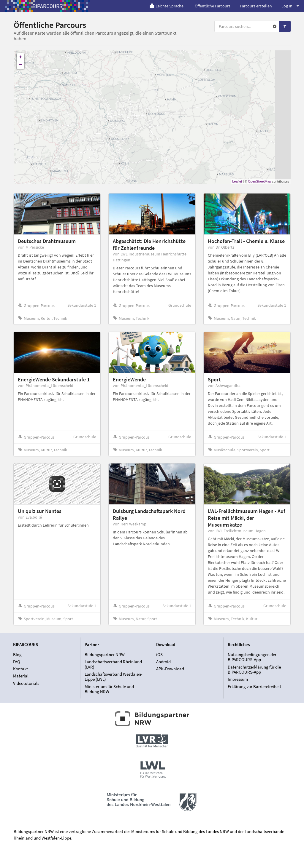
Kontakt (20, 669)
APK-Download (170, 669)
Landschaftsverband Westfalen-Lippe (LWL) (114, 677)
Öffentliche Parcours (213, 6)
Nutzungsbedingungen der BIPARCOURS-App (252, 657)
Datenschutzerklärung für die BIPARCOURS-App (254, 670)
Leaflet (237, 181)
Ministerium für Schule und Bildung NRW (109, 689)
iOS (159, 655)
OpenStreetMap (259, 181)
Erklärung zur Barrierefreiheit (254, 686)
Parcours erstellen (256, 6)
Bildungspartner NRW (105, 655)
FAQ (17, 662)
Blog (17, 655)
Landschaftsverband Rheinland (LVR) (113, 664)
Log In (290, 6)
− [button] (21, 65)
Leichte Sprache (166, 6)
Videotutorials (26, 683)
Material (21, 676)
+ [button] (21, 57)
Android (163, 662)
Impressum (238, 679)
